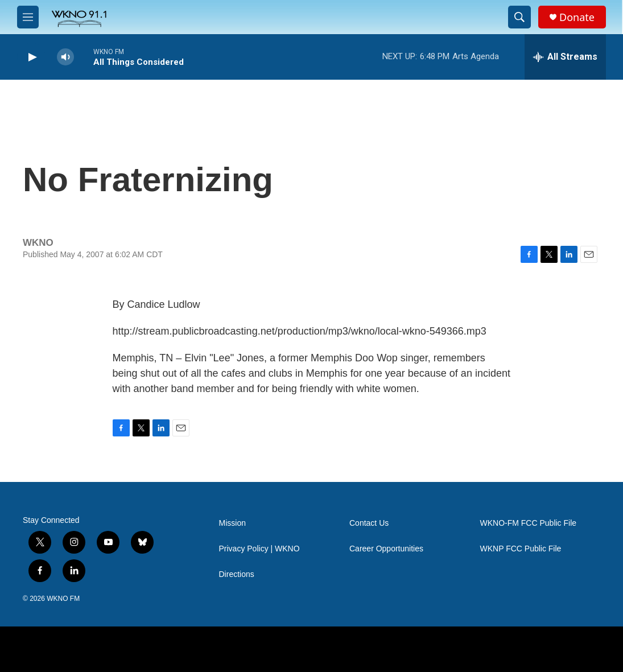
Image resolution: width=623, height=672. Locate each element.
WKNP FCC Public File (521, 549)
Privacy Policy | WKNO (259, 549)
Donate (577, 17)
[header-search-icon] (519, 17)
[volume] (65, 57)
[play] (31, 57)
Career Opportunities (386, 549)
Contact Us (369, 523)
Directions (237, 574)
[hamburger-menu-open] (28, 17)
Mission (232, 523)
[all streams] (565, 57)
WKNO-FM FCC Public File (529, 523)
